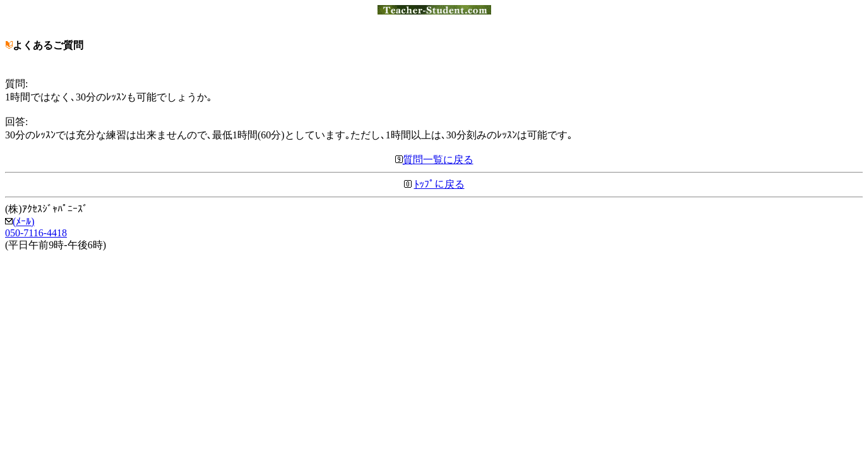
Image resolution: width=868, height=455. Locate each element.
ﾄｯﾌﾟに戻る (439, 184)
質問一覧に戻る (434, 160)
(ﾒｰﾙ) (20, 221)
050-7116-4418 (36, 233)
